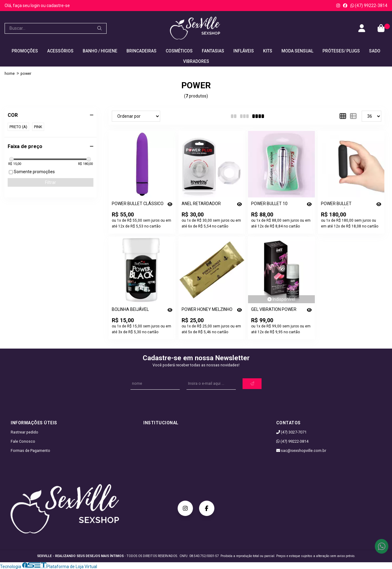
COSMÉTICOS (179, 51)
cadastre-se (58, 6)
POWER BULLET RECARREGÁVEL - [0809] (345, 205)
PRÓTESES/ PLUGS (341, 51)
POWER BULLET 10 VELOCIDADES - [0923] (273, 205)
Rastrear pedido (24, 432)
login (36, 6)
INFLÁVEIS (244, 51)
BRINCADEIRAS (141, 51)
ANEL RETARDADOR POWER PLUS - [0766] (202, 205)
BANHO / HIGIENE (100, 51)
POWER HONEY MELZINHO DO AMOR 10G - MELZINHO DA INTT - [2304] (207, 310)
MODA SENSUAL (297, 51)
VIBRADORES (196, 61)
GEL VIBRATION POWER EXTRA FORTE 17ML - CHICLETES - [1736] (274, 310)
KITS (268, 51)
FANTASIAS (213, 51)
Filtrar (51, 182)
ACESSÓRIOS (60, 51)
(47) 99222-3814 (369, 6)
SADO (375, 51)
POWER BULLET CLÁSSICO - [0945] (138, 205)
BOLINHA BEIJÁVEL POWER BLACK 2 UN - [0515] (132, 310)
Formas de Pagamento (30, 451)
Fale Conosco (23, 441)
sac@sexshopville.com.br (301, 451)
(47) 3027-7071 (292, 432)
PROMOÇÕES (25, 51)
